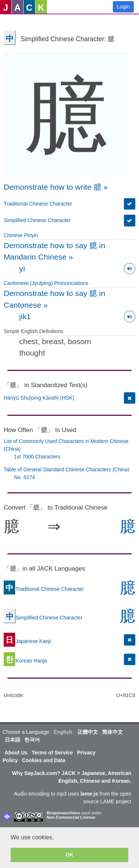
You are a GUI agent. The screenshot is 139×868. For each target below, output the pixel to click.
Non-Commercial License (71, 817)
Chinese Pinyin (21, 235)
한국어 (32, 740)
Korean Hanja (25, 660)
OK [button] (70, 855)
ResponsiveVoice (63, 813)
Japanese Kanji (27, 641)
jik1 (25, 316)
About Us (16, 753)
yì (22, 269)
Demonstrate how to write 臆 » (56, 187)
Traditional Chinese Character (38, 204)
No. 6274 (25, 477)
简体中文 (112, 732)
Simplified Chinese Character (37, 220)
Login (123, 7)
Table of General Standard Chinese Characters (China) (67, 469)
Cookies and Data (43, 760)
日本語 (13, 740)
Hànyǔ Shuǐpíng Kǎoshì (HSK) (39, 398)
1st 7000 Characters (37, 457)
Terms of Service (52, 753)
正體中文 (88, 732)
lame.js (89, 794)
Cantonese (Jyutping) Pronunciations (46, 283)
